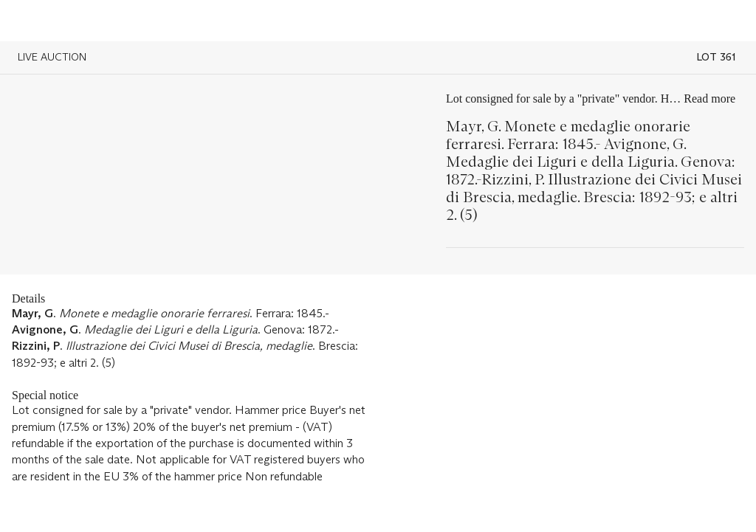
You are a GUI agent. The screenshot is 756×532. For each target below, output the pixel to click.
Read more (709, 99)
